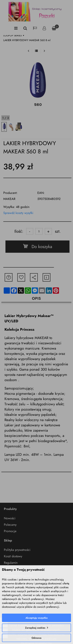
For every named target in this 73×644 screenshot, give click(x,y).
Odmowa (36, 638)
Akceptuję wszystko (36, 618)
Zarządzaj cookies (35, 628)
